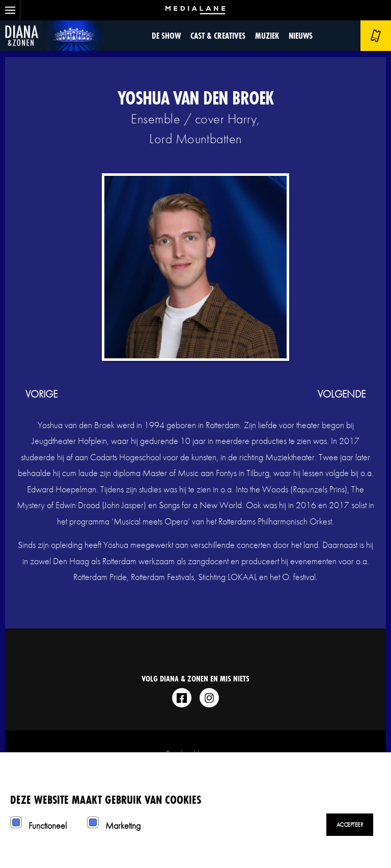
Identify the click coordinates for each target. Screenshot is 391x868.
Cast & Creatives (218, 35)
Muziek (267, 35)
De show (166, 35)
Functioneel (48, 825)
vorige (41, 394)
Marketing (123, 825)
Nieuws (301, 35)
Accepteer (350, 825)
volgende (342, 394)
